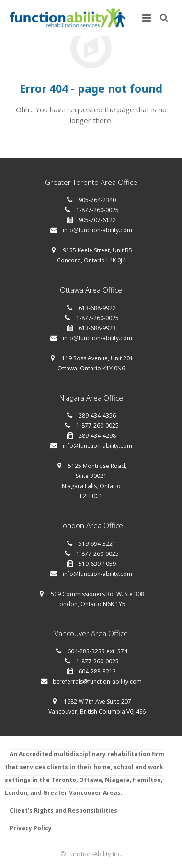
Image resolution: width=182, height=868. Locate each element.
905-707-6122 (97, 220)
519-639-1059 (97, 564)
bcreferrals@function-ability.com (97, 681)
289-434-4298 (97, 436)
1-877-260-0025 (97, 210)
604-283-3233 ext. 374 (97, 651)
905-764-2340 (97, 200)
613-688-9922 (97, 308)
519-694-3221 (97, 544)
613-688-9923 (97, 328)
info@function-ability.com (97, 230)
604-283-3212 (97, 671)
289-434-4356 (97, 416)
